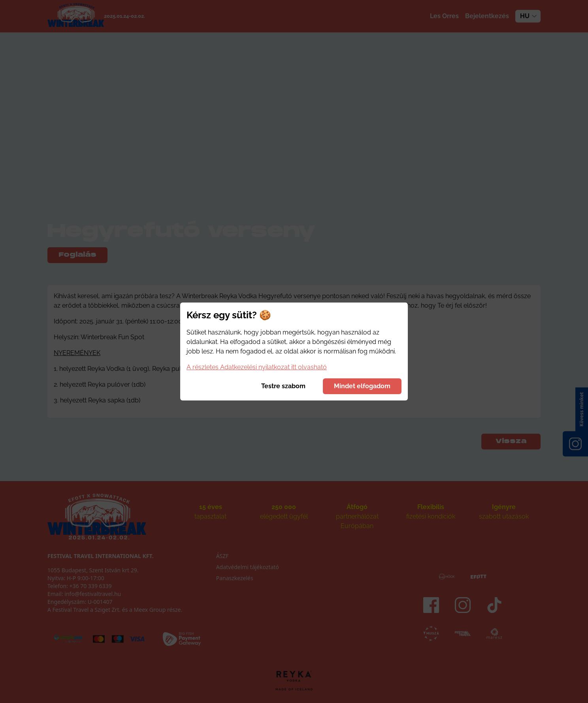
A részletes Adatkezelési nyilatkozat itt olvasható (257, 367)
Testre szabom (283, 386)
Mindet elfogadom (362, 386)
